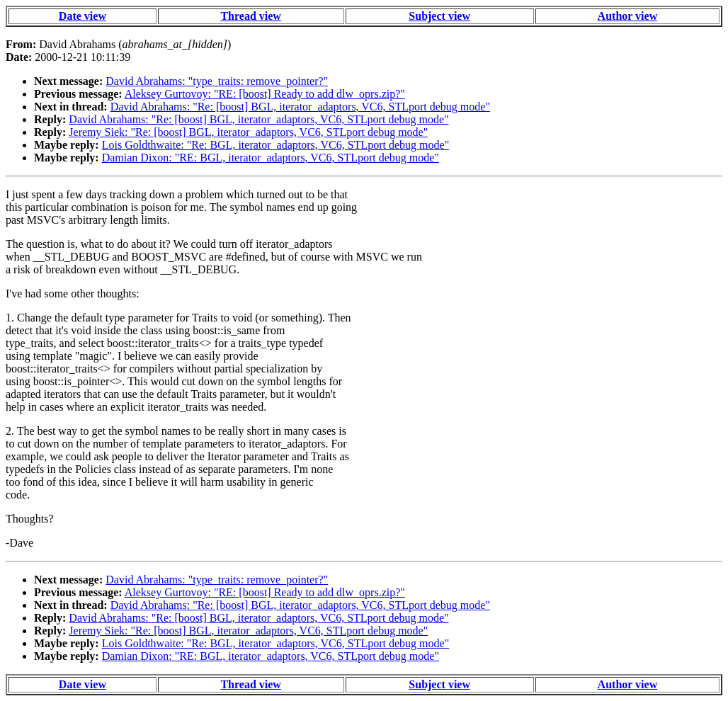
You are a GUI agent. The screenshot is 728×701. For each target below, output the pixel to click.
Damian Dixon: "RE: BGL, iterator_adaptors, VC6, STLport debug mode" (271, 158)
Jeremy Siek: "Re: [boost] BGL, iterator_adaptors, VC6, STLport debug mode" (248, 132)
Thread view (250, 16)
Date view (83, 16)
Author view (628, 16)
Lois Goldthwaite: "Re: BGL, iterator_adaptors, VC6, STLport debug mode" (275, 145)
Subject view (439, 16)
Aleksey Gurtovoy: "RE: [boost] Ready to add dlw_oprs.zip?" (265, 94)
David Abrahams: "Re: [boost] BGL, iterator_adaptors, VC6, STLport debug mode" (300, 107)
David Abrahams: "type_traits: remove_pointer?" (217, 81)
